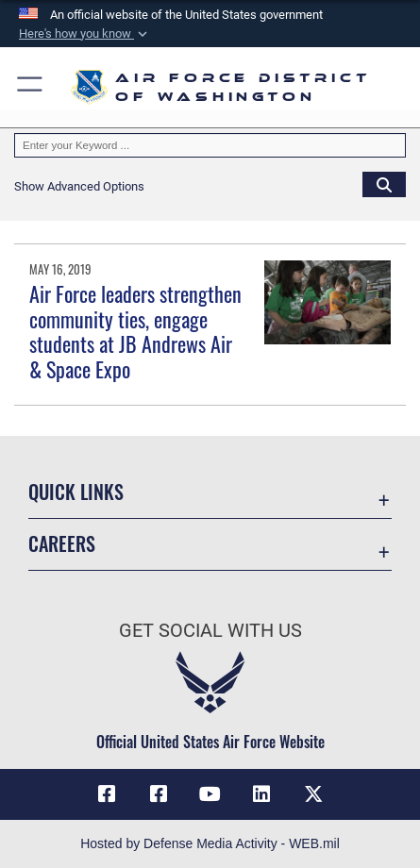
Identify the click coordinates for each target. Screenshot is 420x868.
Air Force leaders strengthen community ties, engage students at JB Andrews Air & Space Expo (135, 331)
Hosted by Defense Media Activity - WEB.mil (210, 843)
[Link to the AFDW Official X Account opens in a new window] (313, 794)
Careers (62, 544)
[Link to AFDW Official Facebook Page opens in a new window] (107, 794)
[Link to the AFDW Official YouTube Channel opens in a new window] (210, 794)
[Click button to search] (384, 184)
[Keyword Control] (210, 145)
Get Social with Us (210, 631)
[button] (85, 34)
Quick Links (76, 492)
